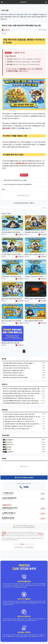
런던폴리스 (9, 440)
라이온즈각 (9, 445)
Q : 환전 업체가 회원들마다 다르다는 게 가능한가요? (18, 426)
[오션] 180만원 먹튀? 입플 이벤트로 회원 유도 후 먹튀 (18, 396)
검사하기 (43, 494)
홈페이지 (43, 499)
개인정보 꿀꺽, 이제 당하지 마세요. (11, 277)
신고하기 (43, 509)
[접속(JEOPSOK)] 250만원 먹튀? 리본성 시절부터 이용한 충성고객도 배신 (21, 403)
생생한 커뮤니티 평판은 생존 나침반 (35, 254)
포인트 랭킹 (5, 435)
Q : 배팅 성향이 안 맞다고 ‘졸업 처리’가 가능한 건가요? (18, 421)
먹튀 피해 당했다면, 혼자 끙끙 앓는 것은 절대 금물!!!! (12, 232)
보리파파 (9, 442)
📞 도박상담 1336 (29, 547)
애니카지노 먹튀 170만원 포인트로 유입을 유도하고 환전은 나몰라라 (21, 389)
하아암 (8, 449)
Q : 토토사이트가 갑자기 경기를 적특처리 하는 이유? (18, 419)
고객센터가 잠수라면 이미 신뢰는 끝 (35, 277)
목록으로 (24, 175)
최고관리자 (6, 30)
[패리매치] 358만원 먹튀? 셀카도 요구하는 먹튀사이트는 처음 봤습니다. (21, 393)
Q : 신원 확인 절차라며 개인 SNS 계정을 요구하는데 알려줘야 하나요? (21, 424)
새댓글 (4, 458)
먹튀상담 (5, 410)
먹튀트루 (23, 2)
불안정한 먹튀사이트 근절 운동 (10, 343)
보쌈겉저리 (9, 452)
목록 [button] (44, 208)
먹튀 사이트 (6, 128)
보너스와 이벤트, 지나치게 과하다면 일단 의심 (12, 254)
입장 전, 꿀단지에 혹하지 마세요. (34, 321)
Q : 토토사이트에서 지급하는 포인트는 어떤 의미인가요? (19, 414)
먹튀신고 (5, 384)
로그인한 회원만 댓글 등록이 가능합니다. (24, 203)
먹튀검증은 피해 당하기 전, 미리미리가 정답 (35, 232)
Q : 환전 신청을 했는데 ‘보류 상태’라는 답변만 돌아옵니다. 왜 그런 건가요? (22, 417)
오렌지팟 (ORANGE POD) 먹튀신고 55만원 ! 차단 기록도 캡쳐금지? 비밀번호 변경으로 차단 (21, 401)
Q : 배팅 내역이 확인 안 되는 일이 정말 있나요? (16, 429)
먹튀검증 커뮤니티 (21, 163)
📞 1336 (24, 487)
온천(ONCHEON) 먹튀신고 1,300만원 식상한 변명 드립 (18, 398)
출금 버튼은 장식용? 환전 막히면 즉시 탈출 (15, 180)
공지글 (4, 359)
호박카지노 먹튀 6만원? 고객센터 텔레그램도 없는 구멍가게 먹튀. (21, 391)
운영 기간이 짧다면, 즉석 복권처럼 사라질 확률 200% (18, 184)
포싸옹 (8, 447)
